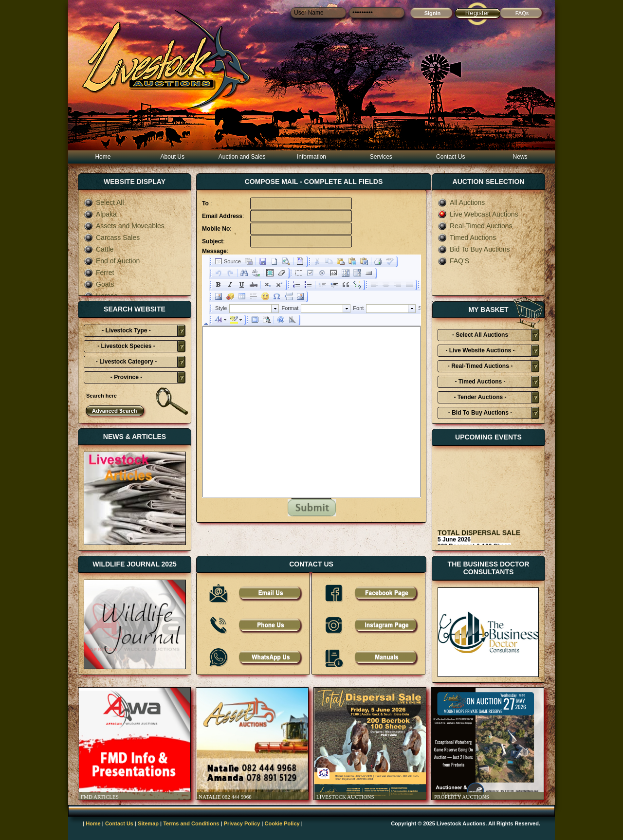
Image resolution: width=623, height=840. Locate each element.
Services (381, 157)
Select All (104, 202)
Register (477, 13)
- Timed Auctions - (480, 382)
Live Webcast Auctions (478, 214)
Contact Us (450, 157)
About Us (173, 157)
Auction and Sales (242, 157)
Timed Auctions (467, 237)
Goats (99, 284)
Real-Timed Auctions (475, 226)
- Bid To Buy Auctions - (480, 413)
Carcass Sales (112, 237)
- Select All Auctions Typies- (480, 336)
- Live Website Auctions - (480, 350)
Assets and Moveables (124, 226)
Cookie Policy (282, 823)
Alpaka (100, 214)
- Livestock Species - (126, 346)
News (520, 157)
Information (311, 157)
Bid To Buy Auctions (474, 249)
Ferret (99, 273)
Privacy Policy (242, 823)
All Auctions (461, 202)
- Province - (126, 377)
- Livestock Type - (126, 330)
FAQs (522, 13)
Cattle (99, 249)
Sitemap (148, 823)
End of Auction (112, 261)
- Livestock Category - (126, 362)
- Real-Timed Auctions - (480, 366)
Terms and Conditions (191, 823)
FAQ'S (453, 261)
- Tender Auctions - (480, 397)
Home (103, 157)
